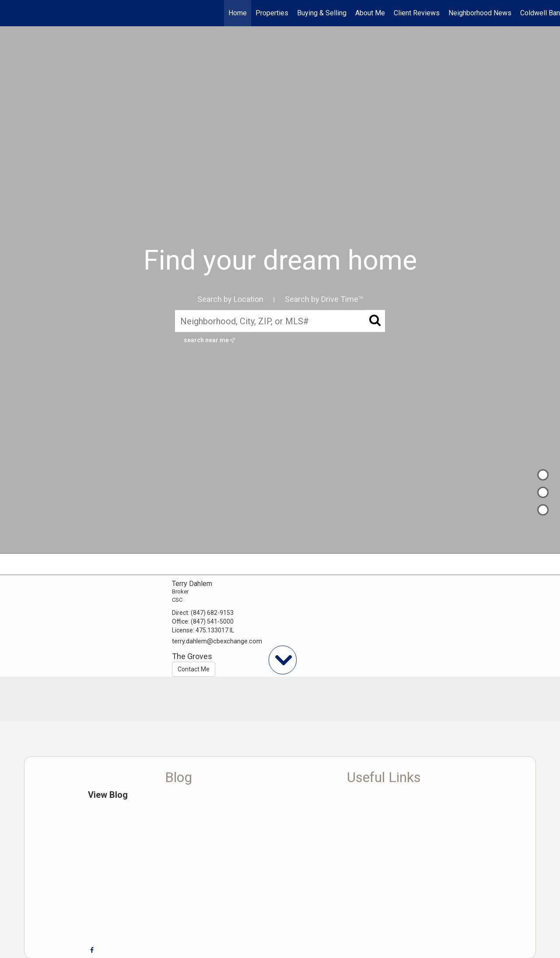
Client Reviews (417, 13)
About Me (370, 13)
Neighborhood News (480, 13)
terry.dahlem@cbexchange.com (217, 641)
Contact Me (194, 669)
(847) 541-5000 (212, 621)
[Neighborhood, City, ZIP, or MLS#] (280, 321)
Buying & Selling (322, 13)
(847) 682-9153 (212, 613)
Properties (272, 13)
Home (238, 13)
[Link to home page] (11, 13)
